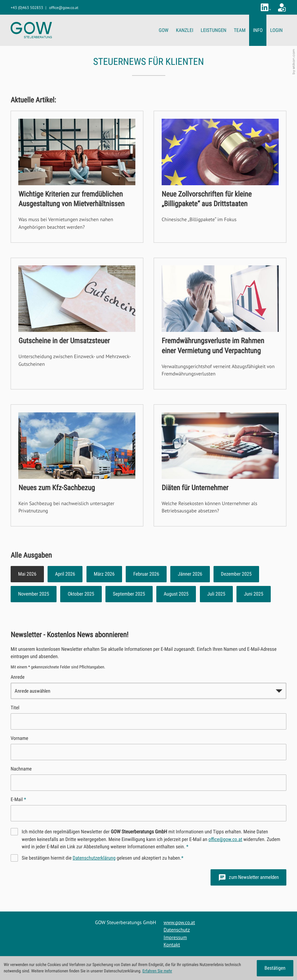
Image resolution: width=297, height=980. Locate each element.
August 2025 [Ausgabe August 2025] (176, 594)
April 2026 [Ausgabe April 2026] (65, 574)
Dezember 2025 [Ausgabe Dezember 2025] (236, 574)
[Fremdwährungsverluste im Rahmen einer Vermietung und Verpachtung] (220, 324)
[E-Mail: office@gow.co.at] (64, 8)
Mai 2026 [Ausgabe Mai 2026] (27, 574)
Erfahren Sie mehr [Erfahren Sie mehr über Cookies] (157, 971)
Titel (15, 708)
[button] (27, 8)
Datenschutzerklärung (94, 858)
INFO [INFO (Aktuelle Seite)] (258, 30)
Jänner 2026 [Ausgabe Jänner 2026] (190, 574)
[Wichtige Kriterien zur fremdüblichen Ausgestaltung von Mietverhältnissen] (77, 177)
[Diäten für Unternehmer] (220, 465)
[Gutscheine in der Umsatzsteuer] (77, 324)
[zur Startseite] (31, 30)
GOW (163, 30)
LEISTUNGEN (214, 30)
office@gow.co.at (225, 839)
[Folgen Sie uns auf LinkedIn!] (266, 7)
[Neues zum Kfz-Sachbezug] (77, 465)
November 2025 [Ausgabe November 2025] (33, 594)
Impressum (175, 938)
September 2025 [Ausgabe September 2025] (129, 594)
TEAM (240, 30)
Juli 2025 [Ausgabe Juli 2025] (216, 594)
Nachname (21, 769)
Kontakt (172, 945)
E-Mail (18, 799)
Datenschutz (177, 930)
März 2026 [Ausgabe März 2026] (104, 574)
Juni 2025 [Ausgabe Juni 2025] (253, 594)
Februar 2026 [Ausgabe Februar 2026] (146, 574)
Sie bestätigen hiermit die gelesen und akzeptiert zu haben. (102, 858)
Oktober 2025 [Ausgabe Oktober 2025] (81, 594)
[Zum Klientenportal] (282, 7)
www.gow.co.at (179, 923)
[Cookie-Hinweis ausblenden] (275, 968)
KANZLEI (185, 30)
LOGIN (276, 30)
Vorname (19, 738)
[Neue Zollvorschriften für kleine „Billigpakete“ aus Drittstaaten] (220, 177)
